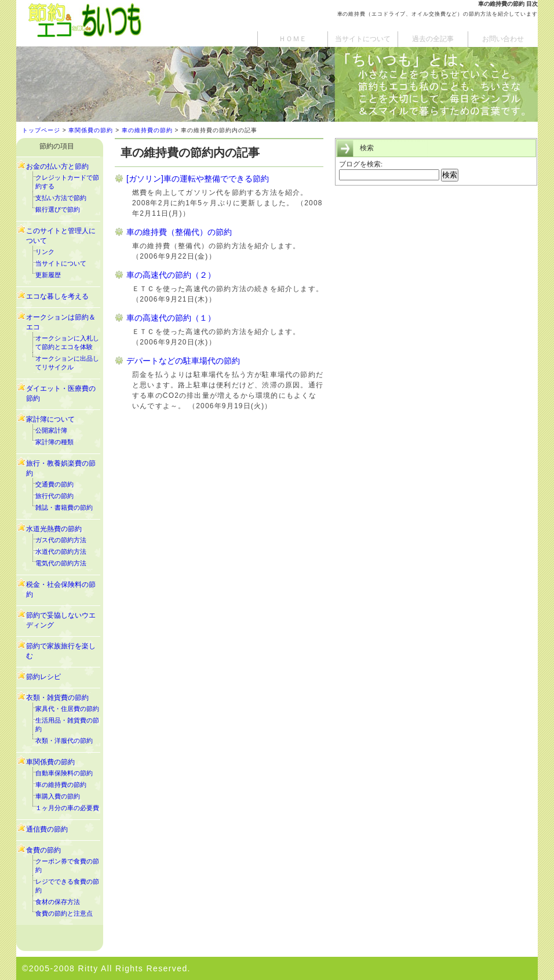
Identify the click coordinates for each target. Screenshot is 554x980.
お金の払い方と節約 (57, 166)
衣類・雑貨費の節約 (57, 698)
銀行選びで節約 (58, 209)
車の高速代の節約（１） (171, 318)
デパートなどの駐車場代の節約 (183, 361)
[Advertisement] (432, 284)
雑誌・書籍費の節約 (64, 507)
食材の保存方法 (58, 902)
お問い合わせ (503, 39)
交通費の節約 (54, 484)
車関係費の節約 (91, 130)
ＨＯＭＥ (293, 39)
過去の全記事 (433, 39)
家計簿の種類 (54, 442)
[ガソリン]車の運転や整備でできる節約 (198, 179)
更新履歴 (48, 275)
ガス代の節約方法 (61, 540)
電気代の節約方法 (61, 563)
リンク (45, 252)
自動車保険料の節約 (64, 773)
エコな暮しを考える (57, 296)
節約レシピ (43, 677)
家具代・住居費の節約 (67, 709)
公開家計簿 (51, 430)
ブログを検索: (361, 164)
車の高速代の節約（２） (171, 275)
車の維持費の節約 (147, 130)
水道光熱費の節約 (54, 529)
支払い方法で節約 (61, 198)
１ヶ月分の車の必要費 (67, 808)
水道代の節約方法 (61, 551)
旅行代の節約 (54, 496)
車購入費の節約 (58, 796)
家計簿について (50, 419)
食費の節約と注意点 (64, 913)
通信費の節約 (47, 829)
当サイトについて (363, 39)
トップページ (41, 130)
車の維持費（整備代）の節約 (179, 232)
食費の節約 (43, 850)
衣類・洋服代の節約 (64, 741)
